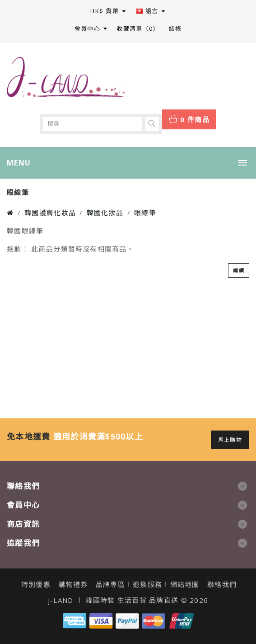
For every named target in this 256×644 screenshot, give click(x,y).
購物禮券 (73, 584)
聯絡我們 (222, 584)
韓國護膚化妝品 (50, 213)
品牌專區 (110, 584)
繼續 (239, 270)
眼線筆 (145, 213)
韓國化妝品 (105, 213)
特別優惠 (36, 584)
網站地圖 (185, 584)
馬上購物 (230, 440)
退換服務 (147, 584)
